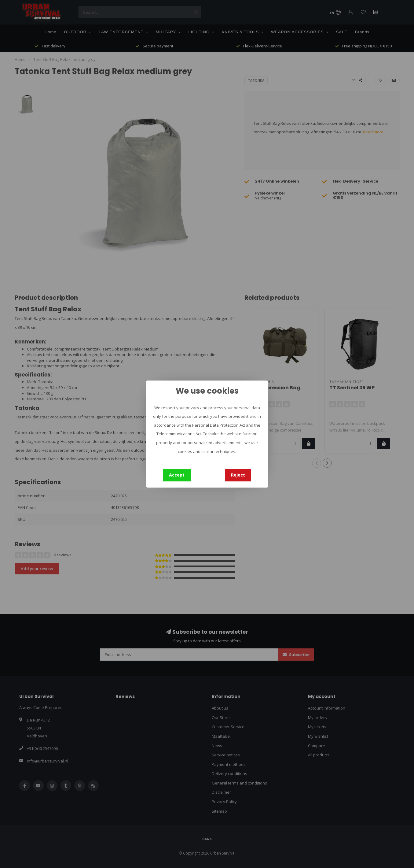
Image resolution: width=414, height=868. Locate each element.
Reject (238, 475)
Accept (177, 475)
